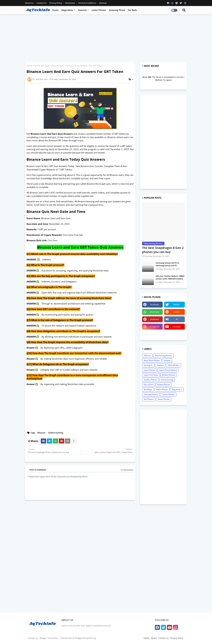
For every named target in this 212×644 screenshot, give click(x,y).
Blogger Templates (49, 638)
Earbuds (167, 360)
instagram (154, 327)
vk (177, 319)
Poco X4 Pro (149, 385)
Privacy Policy (56, 3)
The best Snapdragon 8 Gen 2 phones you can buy (163, 250)
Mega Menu (67, 10)
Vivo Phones (149, 399)
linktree (152, 334)
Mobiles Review (168, 375)
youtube (177, 327)
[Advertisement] (106, 38)
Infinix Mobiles (174, 365)
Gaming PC (148, 365)
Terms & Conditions (87, 3)
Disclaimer (70, 3)
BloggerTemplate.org (86, 638)
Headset (160, 365)
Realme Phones (164, 385)
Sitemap (103, 3)
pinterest (155, 319)
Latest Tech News (151, 375)
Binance (41, 433)
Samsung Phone (117, 10)
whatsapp (154, 312)
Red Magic (148, 389)
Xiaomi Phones (164, 399)
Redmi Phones (162, 389)
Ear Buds (132, 10)
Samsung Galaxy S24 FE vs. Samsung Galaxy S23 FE (168, 264)
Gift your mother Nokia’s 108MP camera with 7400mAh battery (170, 277)
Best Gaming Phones (163, 356)
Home (55, 10)
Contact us (42, 3)
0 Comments (127, 470)
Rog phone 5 (177, 389)
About (154, 638)
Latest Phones (99, 10)
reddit (177, 312)
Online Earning (41, 66)
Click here (52, 240)
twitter (177, 305)
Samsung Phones (151, 394)
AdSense (147, 356)
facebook (154, 305)
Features (82, 10)
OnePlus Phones (150, 380)
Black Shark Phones (152, 360)
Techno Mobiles (168, 394)
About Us (29, 3)
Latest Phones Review (168, 370)
